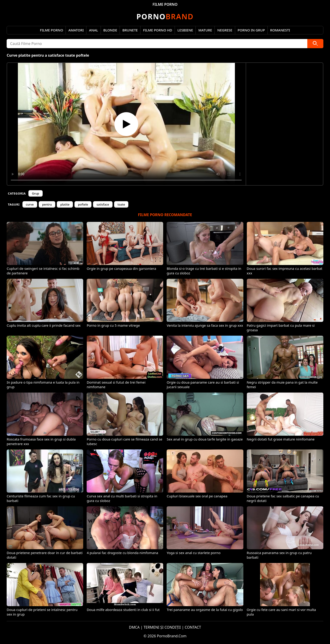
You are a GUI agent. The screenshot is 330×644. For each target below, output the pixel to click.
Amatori (76, 30)
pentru (47, 204)
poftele (83, 204)
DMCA (134, 627)
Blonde (110, 30)
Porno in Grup (251, 30)
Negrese (225, 30)
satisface (103, 204)
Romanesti (280, 30)
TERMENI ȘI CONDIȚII (162, 627)
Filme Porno (51, 30)
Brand (165, 16)
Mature (205, 30)
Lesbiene (185, 30)
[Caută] (315, 44)
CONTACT (193, 627)
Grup (35, 193)
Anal (93, 30)
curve (30, 204)
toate (121, 204)
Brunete (130, 30)
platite (65, 204)
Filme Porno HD (158, 30)
